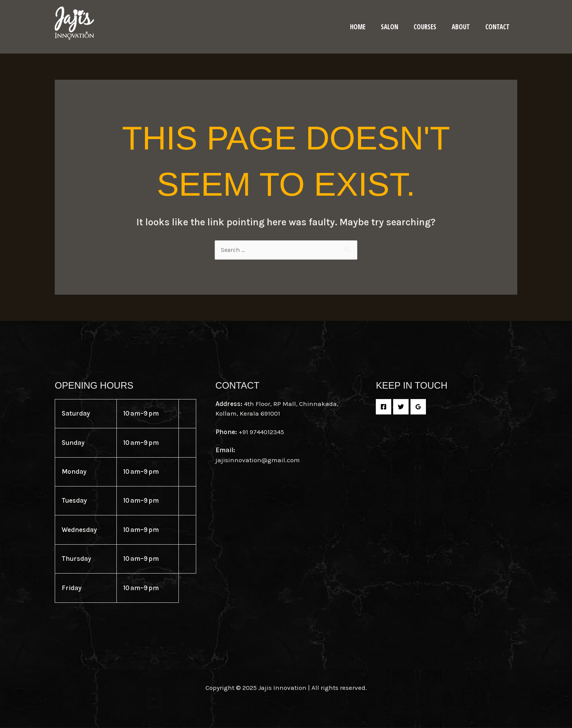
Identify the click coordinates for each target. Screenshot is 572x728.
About (464, 27)
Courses (431, 27)
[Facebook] (384, 407)
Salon (398, 27)
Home (368, 27)
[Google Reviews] (418, 407)
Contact (499, 27)
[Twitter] (401, 407)
